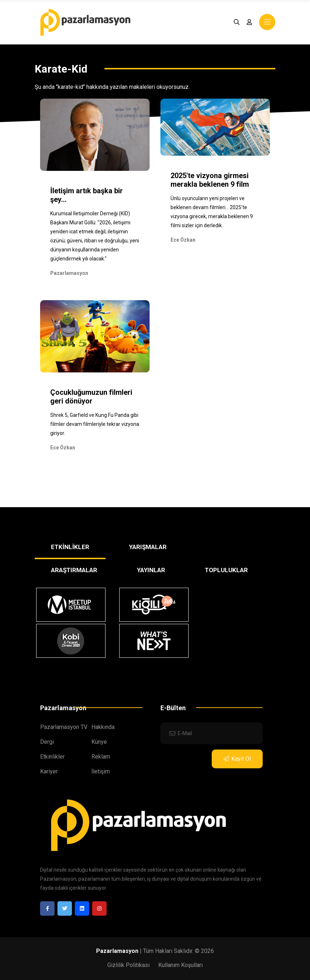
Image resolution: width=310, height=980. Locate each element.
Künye (99, 742)
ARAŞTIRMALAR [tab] (74, 570)
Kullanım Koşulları (180, 965)
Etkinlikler (52, 757)
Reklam (101, 757)
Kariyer (49, 771)
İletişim (101, 771)
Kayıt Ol (237, 759)
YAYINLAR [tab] (151, 570)
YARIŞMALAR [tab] (148, 547)
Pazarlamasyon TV (64, 727)
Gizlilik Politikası (128, 965)
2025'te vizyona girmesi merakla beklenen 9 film (210, 180)
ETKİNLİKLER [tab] (70, 547)
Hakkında (103, 727)
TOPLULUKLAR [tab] (226, 570)
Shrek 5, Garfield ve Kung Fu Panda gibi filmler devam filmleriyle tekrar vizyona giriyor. (95, 424)
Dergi (47, 742)
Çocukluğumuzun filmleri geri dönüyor (91, 397)
